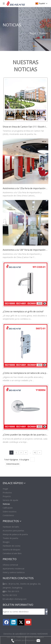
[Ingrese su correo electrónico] (24, 612)
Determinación (13, 464)
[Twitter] (21, 622)
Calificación (8, 508)
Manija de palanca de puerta (15, 534)
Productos (7, 493)
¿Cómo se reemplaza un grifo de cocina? (23, 311)
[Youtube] (28, 622)
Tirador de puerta (10, 538)
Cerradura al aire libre (12, 553)
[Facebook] (6, 622)
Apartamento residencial (13, 569)
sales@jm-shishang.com (16, 599)
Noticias (6, 504)
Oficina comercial (10, 565)
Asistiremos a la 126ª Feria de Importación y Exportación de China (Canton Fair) (26, 250)
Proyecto (7, 496)
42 (35, 452)
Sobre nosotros (10, 512)
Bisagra (6, 542)
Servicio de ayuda (10, 500)
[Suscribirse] (46, 612)
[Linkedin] (13, 622)
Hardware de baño (11, 527)
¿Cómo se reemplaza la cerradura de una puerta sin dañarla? (26, 373)
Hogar (5, 489)
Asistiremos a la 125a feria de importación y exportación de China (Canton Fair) (26, 188)
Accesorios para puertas (13, 531)
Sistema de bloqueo (11, 550)
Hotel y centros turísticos (14, 572)
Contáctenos (8, 515)
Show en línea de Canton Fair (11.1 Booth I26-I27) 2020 (26, 127)
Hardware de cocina (11, 546)
